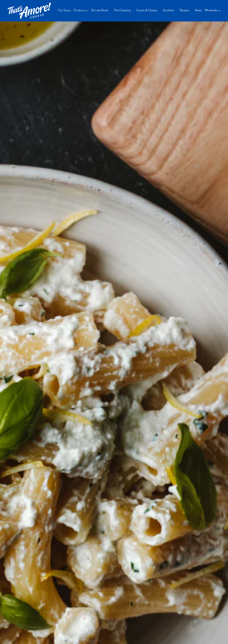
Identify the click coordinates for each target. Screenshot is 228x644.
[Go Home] (29, 11)
